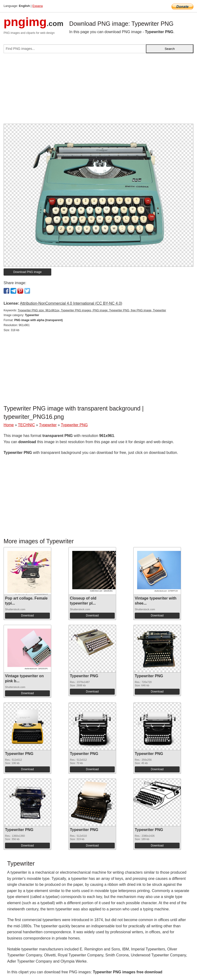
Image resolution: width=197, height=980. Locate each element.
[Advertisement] (98, 90)
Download (27, 616)
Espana (38, 6)
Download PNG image (28, 272)
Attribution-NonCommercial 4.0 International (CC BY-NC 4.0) (71, 303)
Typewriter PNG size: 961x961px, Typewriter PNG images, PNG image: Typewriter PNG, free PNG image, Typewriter (92, 310)
